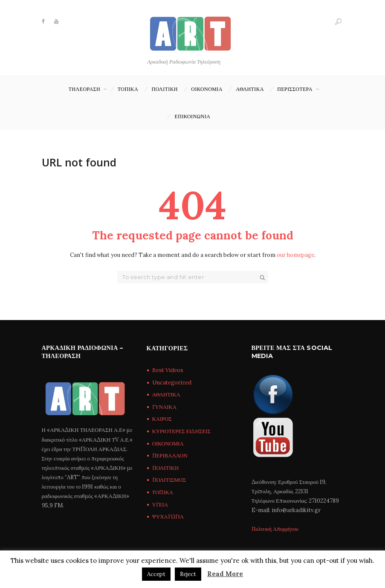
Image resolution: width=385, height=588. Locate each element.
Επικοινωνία (193, 116)
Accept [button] (156, 574)
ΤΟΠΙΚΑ (128, 89)
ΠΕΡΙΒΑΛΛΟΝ (171, 456)
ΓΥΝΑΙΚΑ (165, 407)
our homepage (295, 255)
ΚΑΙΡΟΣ (162, 419)
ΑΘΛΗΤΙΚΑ (250, 89)
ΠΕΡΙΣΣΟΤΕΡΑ (295, 89)
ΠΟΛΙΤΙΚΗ (165, 89)
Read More (225, 574)
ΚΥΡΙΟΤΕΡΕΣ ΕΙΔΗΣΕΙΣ (182, 431)
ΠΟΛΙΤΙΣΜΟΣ (170, 480)
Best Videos (168, 370)
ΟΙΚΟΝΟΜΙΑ (207, 89)
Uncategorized (172, 383)
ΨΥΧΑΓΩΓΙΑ (168, 517)
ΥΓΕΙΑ (160, 505)
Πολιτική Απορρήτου (276, 529)
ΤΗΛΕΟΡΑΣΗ (84, 89)
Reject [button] (188, 574)
